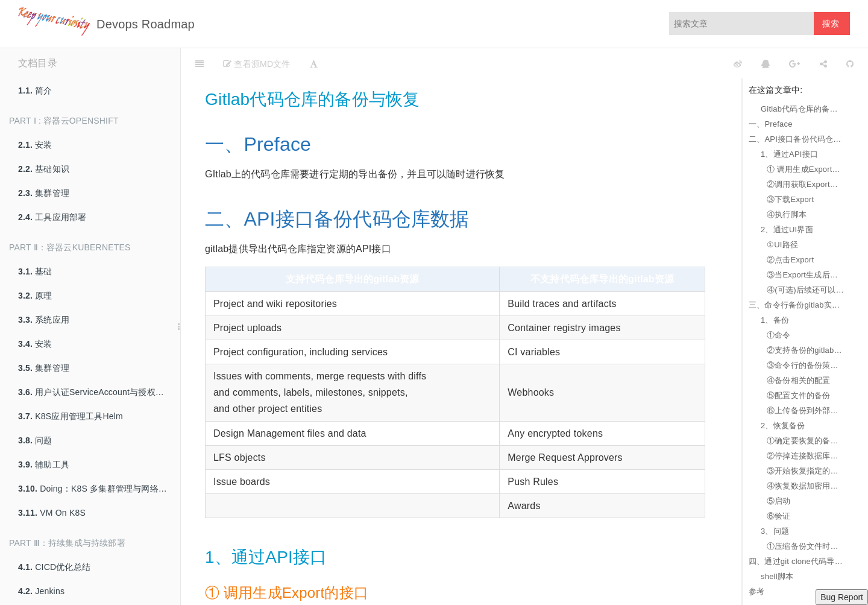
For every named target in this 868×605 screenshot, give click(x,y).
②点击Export (790, 260)
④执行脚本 (787, 214)
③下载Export (790, 199)
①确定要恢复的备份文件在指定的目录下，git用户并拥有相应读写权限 (805, 441)
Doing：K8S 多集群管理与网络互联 (97, 489)
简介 (35, 90)
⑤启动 (779, 501)
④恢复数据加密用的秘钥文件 (805, 486)
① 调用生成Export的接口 (805, 169)
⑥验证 (779, 516)
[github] (684, 63)
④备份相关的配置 (799, 380)
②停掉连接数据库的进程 (805, 456)
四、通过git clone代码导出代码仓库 (796, 561)
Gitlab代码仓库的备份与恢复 (802, 109)
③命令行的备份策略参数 (805, 365)
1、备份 (775, 320)
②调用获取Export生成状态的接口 (805, 184)
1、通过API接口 (789, 154)
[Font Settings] (314, 63)
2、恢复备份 (783, 426)
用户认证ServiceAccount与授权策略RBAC (99, 392)
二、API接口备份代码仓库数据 (796, 139)
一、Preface (771, 124)
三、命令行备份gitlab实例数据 (796, 305)
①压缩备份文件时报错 (805, 546)
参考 (756, 591)
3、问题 (775, 531)
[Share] (823, 63)
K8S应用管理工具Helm (71, 416)
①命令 (779, 335)
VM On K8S (52, 513)
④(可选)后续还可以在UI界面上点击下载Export (805, 290)
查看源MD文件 (256, 64)
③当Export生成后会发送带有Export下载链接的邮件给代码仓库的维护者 (805, 275)
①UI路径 (782, 245)
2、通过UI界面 (787, 230)
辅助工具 (44, 464)
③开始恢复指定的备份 (805, 471)
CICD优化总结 (54, 567)
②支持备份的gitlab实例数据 (805, 350)
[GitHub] (850, 63)
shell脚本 (777, 576)
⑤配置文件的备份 (799, 395)
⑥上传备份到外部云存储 (805, 410)
